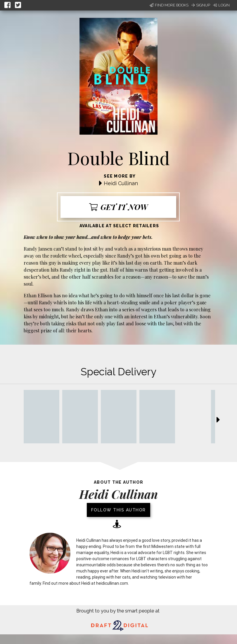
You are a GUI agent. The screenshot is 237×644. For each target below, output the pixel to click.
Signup (201, 5)
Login (221, 5)
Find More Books (169, 5)
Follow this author (119, 510)
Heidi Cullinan (121, 183)
